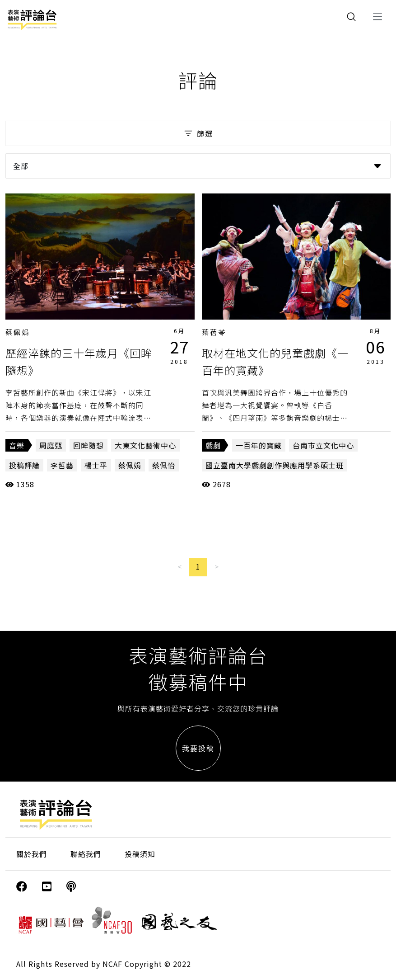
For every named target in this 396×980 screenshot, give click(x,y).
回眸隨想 (89, 445)
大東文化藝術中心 (145, 445)
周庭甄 (51, 445)
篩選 (198, 133)
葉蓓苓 (214, 332)
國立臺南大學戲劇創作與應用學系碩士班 (275, 465)
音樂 (17, 445)
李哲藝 (62, 465)
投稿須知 (140, 854)
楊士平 (96, 465)
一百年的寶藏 (259, 445)
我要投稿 (198, 748)
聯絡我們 (86, 854)
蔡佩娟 (18, 332)
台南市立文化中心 (323, 445)
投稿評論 (24, 465)
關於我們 (32, 854)
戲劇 (213, 445)
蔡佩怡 (164, 465)
